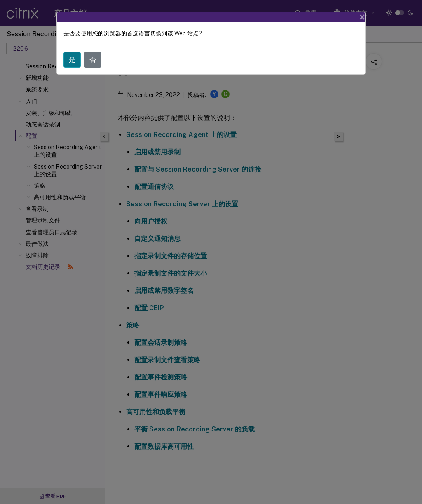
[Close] (362, 17)
